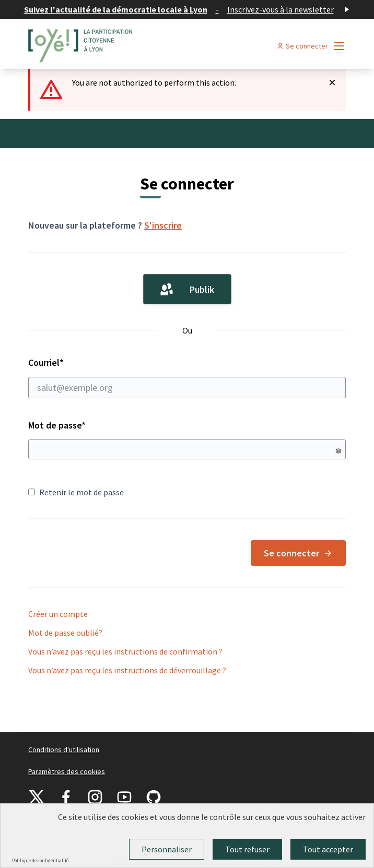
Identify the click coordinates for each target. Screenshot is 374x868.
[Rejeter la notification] (332, 82)
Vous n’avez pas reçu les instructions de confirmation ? (125, 651)
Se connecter (298, 553)
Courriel (187, 377)
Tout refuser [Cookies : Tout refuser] (247, 849)
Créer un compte (58, 614)
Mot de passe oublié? (65, 633)
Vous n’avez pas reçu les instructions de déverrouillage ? (127, 670)
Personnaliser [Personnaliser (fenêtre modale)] (167, 849)
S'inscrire (163, 225)
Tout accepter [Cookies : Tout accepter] (328, 849)
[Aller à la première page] (146, 46)
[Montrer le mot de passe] (338, 451)
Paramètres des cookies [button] (67, 771)
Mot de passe (57, 425)
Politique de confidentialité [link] (40, 860)
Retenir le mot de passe (76, 492)
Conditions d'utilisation (64, 750)
